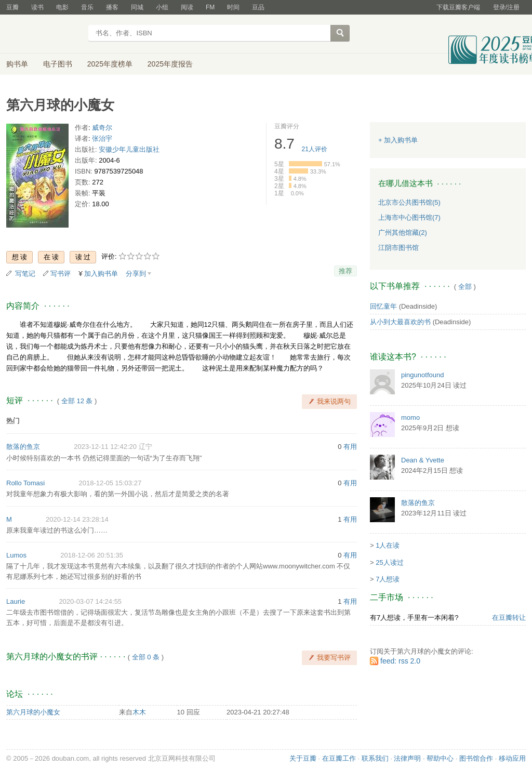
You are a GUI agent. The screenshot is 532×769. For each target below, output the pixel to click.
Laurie (16, 601)
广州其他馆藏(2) (403, 233)
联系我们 (375, 758)
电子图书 (58, 64)
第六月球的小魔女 (33, 712)
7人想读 (388, 579)
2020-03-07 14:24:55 (90, 601)
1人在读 (388, 545)
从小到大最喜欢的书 (400, 322)
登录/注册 (506, 7)
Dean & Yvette (423, 460)
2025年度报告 (170, 64)
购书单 (17, 64)
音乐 (87, 7)
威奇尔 (102, 128)
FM (210, 7)
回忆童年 (383, 306)
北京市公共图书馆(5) (409, 202)
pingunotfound (422, 375)
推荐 (345, 271)
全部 (465, 287)
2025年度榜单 (110, 64)
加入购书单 (101, 274)
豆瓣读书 (44, 34)
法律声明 (407, 758)
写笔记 (25, 274)
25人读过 (389, 562)
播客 (112, 7)
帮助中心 (440, 758)
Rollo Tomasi (25, 483)
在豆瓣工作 (339, 758)
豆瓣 (12, 7)
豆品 (258, 7)
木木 (139, 712)
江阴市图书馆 (398, 248)
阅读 (187, 7)
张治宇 (102, 138)
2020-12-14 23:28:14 (77, 519)
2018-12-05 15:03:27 (110, 483)
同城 (137, 7)
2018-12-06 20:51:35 (92, 555)
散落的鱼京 (23, 447)
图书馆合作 (476, 758)
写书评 (61, 274)
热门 (13, 421)
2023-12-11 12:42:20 (105, 447)
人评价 (315, 149)
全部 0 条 (146, 657)
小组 (162, 7)
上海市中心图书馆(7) (409, 217)
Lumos (16, 555)
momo (410, 417)
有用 (350, 447)
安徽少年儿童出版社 (129, 149)
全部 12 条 (77, 401)
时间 (233, 7)
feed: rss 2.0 (400, 661)
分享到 (136, 274)
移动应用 (512, 758)
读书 (37, 7)
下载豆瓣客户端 (458, 7)
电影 (62, 7)
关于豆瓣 (303, 758)
